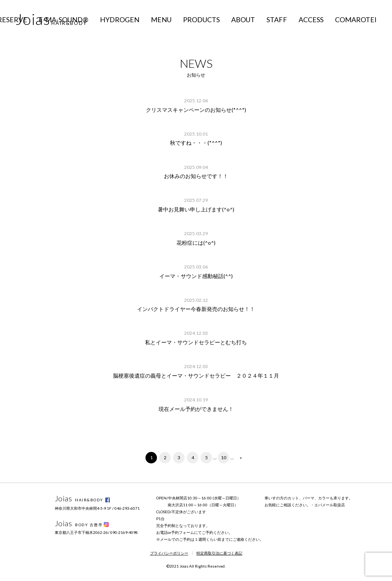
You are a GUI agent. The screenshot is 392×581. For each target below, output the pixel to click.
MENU (161, 20)
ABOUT (243, 20)
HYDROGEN (120, 20)
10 (224, 457)
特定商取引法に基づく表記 (219, 553)
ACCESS (311, 20)
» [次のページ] (241, 457)
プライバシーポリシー (169, 553)
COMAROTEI (356, 20)
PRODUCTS (201, 20)
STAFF (277, 20)
